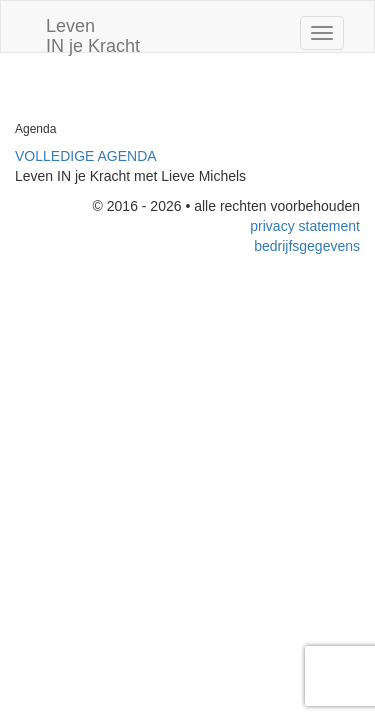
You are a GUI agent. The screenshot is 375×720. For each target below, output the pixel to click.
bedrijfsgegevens (307, 246)
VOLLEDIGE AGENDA (86, 156)
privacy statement (305, 226)
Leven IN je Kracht (93, 33)
